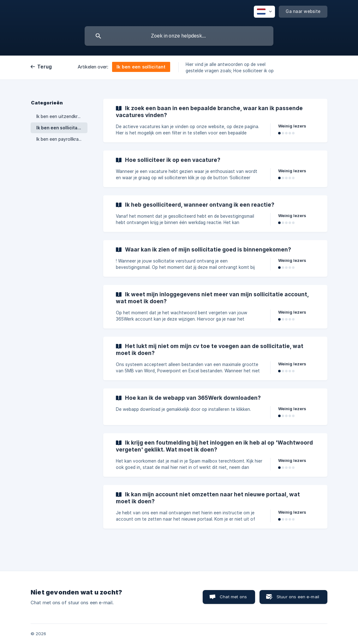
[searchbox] (179, 36)
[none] (264, 12)
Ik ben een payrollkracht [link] (61, 139)
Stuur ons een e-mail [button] (298, 597)
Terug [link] (45, 67)
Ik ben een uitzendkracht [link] (62, 116)
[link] (215, 121)
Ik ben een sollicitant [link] (59, 128)
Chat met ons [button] (233, 597)
